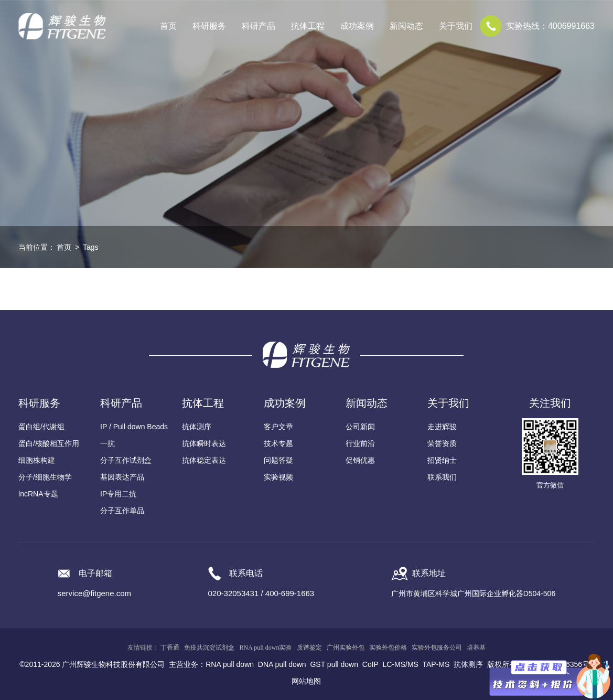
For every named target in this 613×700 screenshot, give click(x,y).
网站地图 (306, 681)
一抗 (107, 443)
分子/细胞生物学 (45, 477)
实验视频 (278, 477)
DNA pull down (282, 664)
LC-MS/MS (400, 664)
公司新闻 (360, 427)
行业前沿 (360, 443)
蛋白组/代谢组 (41, 427)
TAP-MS (436, 664)
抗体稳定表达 (204, 460)
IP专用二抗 (118, 494)
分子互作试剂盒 (126, 460)
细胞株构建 (37, 460)
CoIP (370, 664)
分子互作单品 (122, 511)
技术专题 (278, 443)
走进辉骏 (442, 427)
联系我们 (442, 477)
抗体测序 (197, 427)
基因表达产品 (122, 477)
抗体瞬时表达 (204, 443)
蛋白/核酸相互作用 (49, 443)
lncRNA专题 (38, 494)
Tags (91, 247)
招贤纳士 (442, 460)
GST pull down (334, 664)
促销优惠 (360, 460)
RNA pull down (230, 664)
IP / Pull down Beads (134, 427)
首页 (168, 26)
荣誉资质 (442, 443)
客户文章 (278, 427)
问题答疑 (278, 460)
